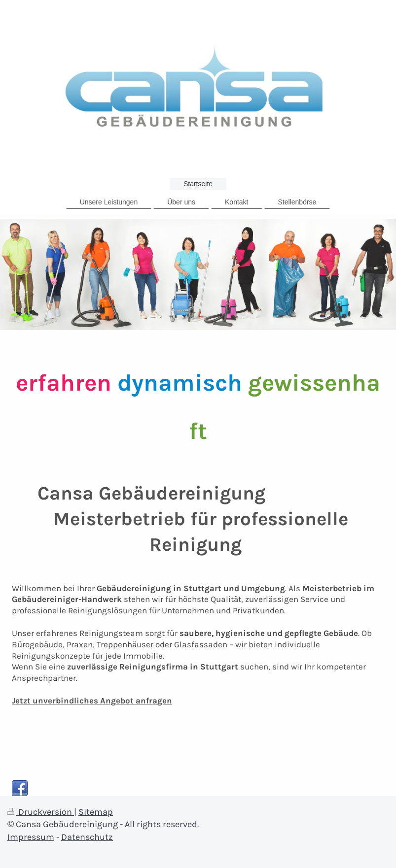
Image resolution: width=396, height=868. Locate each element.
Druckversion (41, 812)
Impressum (31, 837)
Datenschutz (87, 837)
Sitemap (96, 812)
